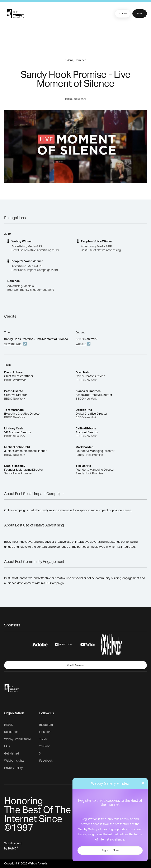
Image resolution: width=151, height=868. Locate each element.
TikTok (43, 739)
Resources (11, 732)
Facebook (46, 761)
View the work (13, 344)
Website (81, 344)
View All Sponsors (75, 665)
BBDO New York (76, 99)
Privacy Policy (13, 768)
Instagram (46, 725)
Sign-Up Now (110, 851)
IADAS (8, 725)
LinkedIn (45, 732)
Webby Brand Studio (18, 739)
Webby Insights (14, 761)
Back (122, 13)
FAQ (7, 746)
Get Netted (11, 754)
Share (140, 14)
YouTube (45, 746)
